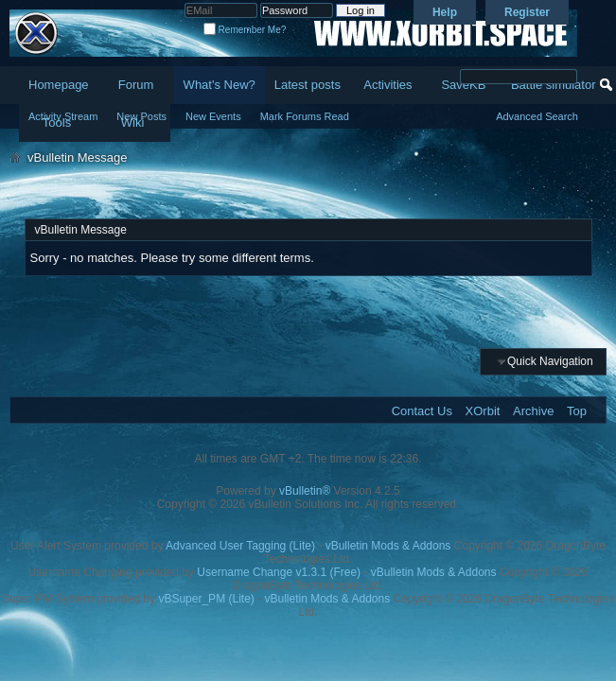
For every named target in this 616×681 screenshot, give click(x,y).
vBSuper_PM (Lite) (206, 599)
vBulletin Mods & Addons (388, 546)
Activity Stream (63, 116)
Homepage (59, 85)
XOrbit (483, 411)
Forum (136, 85)
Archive (533, 411)
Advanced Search (537, 116)
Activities (387, 85)
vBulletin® (305, 491)
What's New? (220, 85)
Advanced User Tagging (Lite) (240, 546)
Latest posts (308, 85)
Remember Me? (245, 30)
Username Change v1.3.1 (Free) (279, 572)
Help (445, 12)
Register (527, 12)
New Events (213, 116)
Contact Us (422, 411)
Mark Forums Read (305, 116)
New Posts (141, 116)
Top (577, 411)
